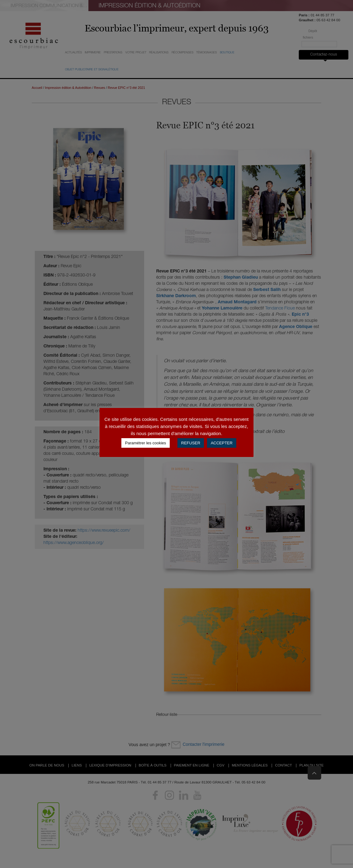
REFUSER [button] (191, 443)
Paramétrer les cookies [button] (146, 443)
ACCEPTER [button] (222, 443)
